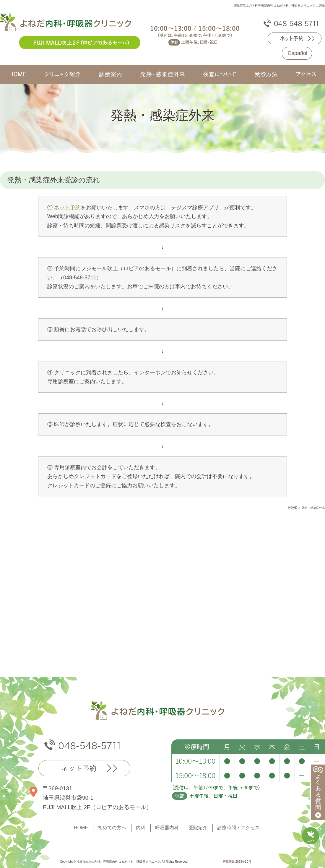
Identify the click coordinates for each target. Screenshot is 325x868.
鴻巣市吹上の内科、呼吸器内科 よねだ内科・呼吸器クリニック (118, 862)
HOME (81, 828)
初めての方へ (112, 828)
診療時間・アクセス (238, 828)
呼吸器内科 (167, 828)
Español (298, 53)
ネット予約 (67, 208)
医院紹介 (198, 828)
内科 (141, 828)
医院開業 (229, 862)
